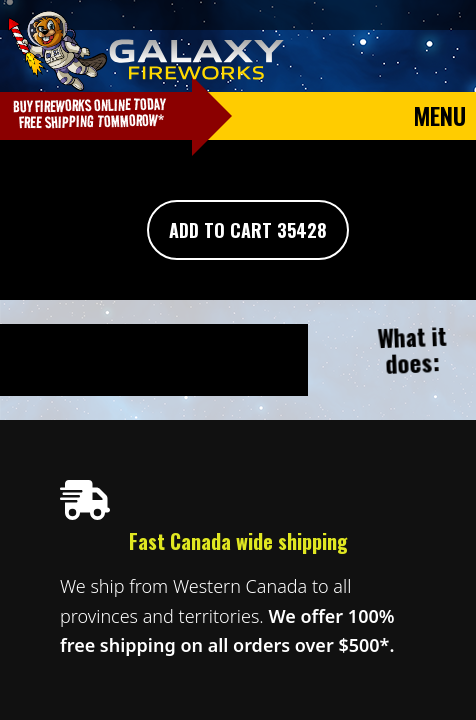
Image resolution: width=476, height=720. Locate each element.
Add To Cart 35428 (248, 230)
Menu (439, 115)
